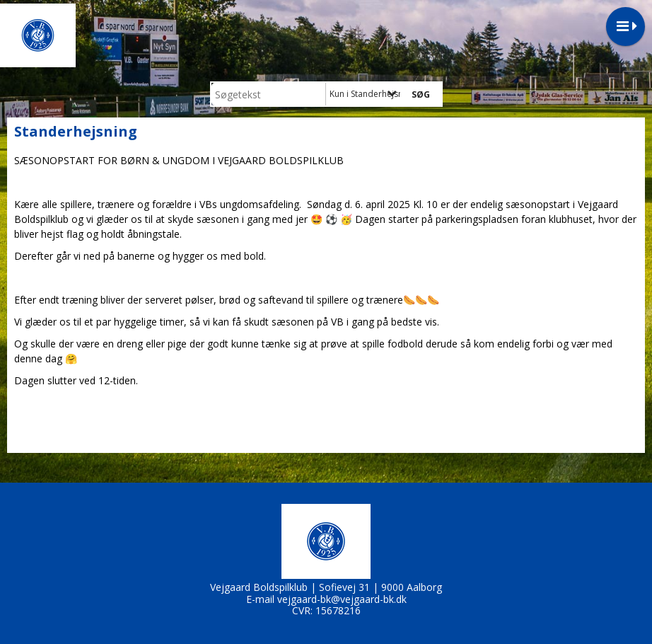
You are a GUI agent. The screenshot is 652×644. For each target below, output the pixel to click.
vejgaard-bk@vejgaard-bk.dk (342, 599)
